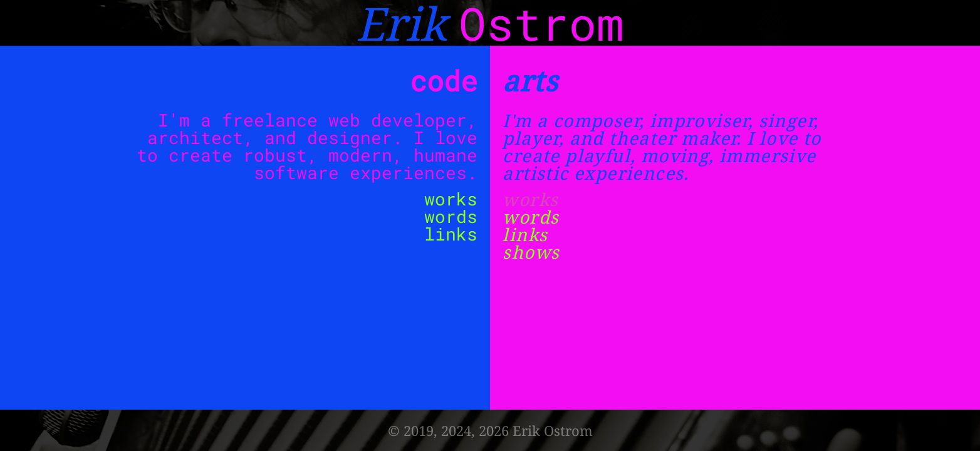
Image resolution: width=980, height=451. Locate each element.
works (451, 199)
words (451, 216)
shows (531, 252)
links (451, 234)
